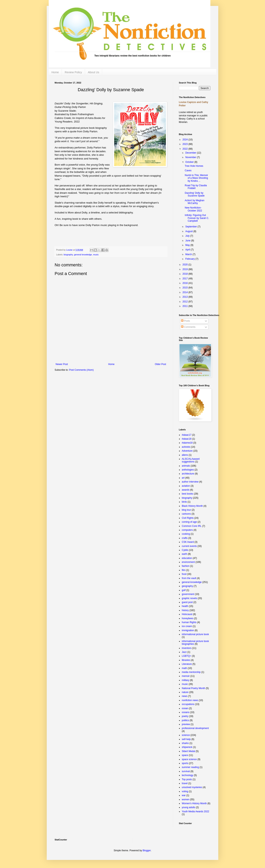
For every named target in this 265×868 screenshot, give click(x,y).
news (185, 696)
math (184, 668)
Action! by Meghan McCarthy (195, 202)
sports (185, 763)
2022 (186, 149)
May (188, 245)
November (191, 157)
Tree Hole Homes (194, 166)
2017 (186, 279)
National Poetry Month (194, 688)
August (189, 231)
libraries (186, 660)
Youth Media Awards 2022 (195, 811)
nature (185, 692)
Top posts (187, 779)
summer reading (190, 767)
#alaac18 (187, 439)
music (96, 255)
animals (186, 466)
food (184, 574)
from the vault (189, 578)
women (186, 799)
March (189, 254)
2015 (186, 288)
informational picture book (195, 634)
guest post (187, 602)
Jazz (184, 652)
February (190, 259)
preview (186, 724)
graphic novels (189, 598)
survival (186, 771)
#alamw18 (187, 443)
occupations (188, 704)
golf (184, 590)
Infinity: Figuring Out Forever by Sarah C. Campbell (197, 218)
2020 (186, 265)
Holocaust (187, 614)
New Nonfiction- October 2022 (193, 209)
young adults (188, 807)
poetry (185, 716)
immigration (188, 630)
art (183, 478)
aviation (186, 486)
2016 (186, 283)
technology (188, 775)
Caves (188, 170)
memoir (186, 676)
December (191, 153)
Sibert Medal (188, 751)
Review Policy (73, 72)
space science (189, 759)
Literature (187, 664)
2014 (186, 292)
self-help (186, 739)
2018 (186, 274)
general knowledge (83, 255)
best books (188, 494)
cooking (186, 534)
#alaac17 (187, 435)
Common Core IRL (192, 526)
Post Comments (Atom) (81, 370)
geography (187, 586)
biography (68, 255)
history (185, 610)
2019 (186, 269)
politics (185, 720)
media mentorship (191, 672)
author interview (190, 482)
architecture (188, 474)
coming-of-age (189, 522)
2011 (186, 306)
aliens (185, 455)
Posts (185, 321)
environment (188, 562)
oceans (186, 712)
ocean (185, 708)
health (185, 606)
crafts (185, 538)
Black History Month (192, 506)
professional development (195, 728)
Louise (70, 250)
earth (184, 554)
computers (187, 530)
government (188, 594)
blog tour (186, 510)
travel (185, 783)
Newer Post (62, 364)
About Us (94, 72)
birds (184, 502)
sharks (185, 743)
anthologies (188, 470)
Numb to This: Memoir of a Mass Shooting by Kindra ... (196, 178)
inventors (187, 648)
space (185, 755)
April (188, 250)
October (190, 162)
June (188, 241)
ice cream (187, 626)
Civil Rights (188, 518)
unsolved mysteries (192, 787)
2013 (186, 297)
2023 (186, 144)
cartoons (186, 514)
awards (186, 490)
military (186, 680)
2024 (186, 140)
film (184, 570)
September (191, 227)
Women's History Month (194, 803)
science (186, 735)
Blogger (147, 850)
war (184, 795)
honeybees (188, 618)
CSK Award (188, 542)
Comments (188, 327)
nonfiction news (190, 700)
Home (55, 72)
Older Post (160, 364)
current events (189, 546)
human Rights (189, 622)
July (188, 236)
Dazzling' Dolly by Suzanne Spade (195, 194)
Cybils (185, 550)
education (187, 558)
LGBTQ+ (187, 656)
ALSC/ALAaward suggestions (191, 460)
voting (185, 791)
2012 (186, 302)
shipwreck (187, 747)
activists (186, 447)
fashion (186, 566)
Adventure (187, 451)
